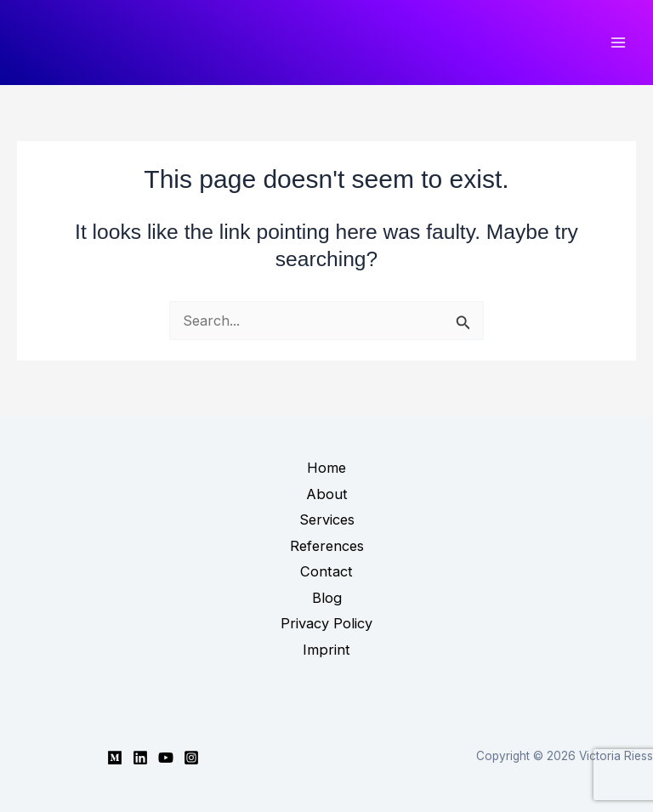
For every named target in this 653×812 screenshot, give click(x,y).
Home (326, 468)
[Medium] (115, 758)
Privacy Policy (326, 623)
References (327, 546)
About (327, 494)
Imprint (326, 650)
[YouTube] (166, 758)
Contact (326, 571)
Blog (327, 598)
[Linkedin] (140, 758)
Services (327, 520)
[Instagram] (191, 758)
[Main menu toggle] (618, 43)
